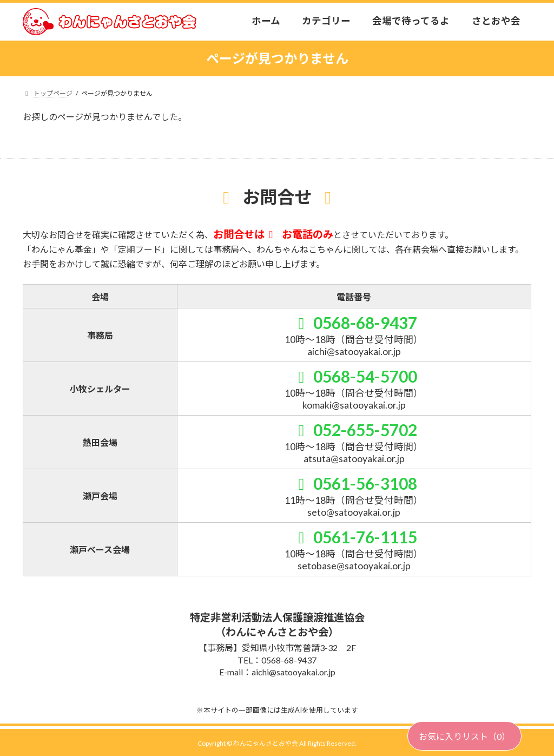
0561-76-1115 (354, 537)
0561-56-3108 (354, 483)
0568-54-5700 (354, 376)
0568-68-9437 (354, 323)
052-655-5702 (354, 430)
